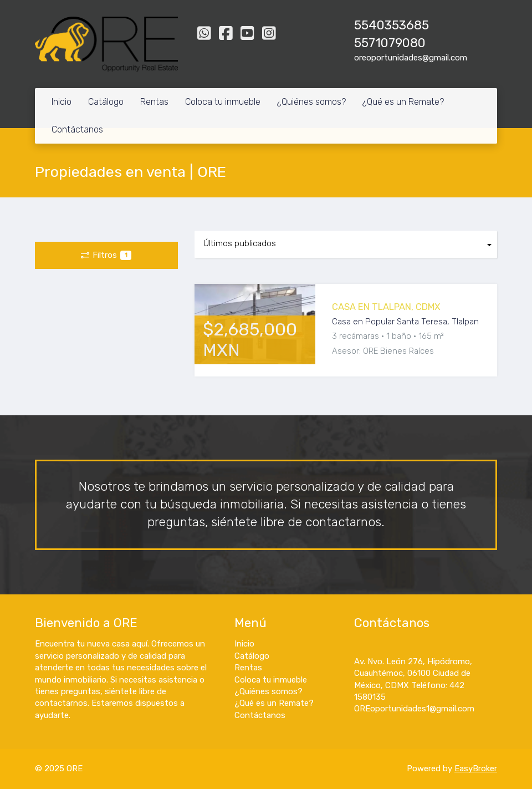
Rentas (154, 102)
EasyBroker (476, 768)
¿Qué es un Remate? (403, 102)
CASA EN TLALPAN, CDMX (386, 307)
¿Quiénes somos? (311, 102)
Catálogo (106, 102)
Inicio (62, 102)
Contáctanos (77, 129)
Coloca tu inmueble (223, 102)
